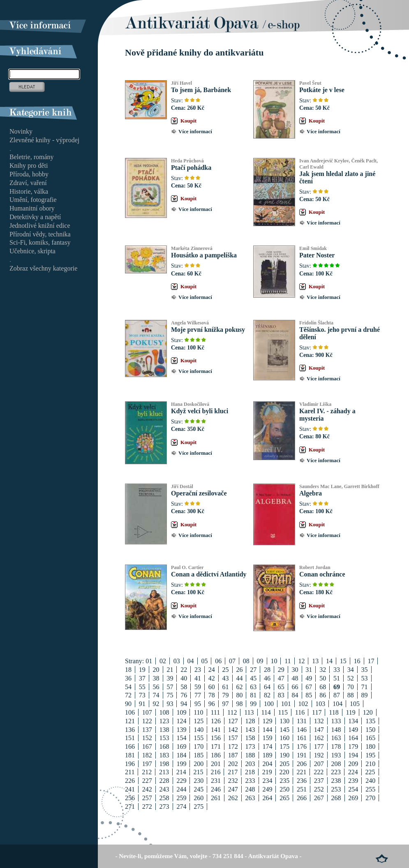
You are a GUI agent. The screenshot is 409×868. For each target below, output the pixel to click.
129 (267, 721)
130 (284, 721)
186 (216, 755)
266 (302, 798)
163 (336, 738)
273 (164, 807)
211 (130, 772)
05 (204, 661)
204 (267, 764)
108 (164, 712)
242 (147, 789)
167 (147, 746)
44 (239, 678)
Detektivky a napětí (35, 217)
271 (130, 807)
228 (164, 781)
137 (147, 730)
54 (128, 687)
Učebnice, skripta (32, 251)
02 (163, 661)
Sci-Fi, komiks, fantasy (40, 242)
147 (319, 730)
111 (215, 712)
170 (199, 746)
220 (284, 772)
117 (317, 712)
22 (184, 670)
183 (164, 755)
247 (233, 789)
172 (233, 746)
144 (267, 730)
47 (281, 678)
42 (212, 678)
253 (336, 789)
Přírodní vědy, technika (40, 234)
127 (233, 721)
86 (323, 695)
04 (191, 661)
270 (370, 798)
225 (370, 772)
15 (343, 661)
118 (334, 712)
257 (147, 798)
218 (250, 772)
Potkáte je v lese (322, 90)
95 (198, 704)
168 (164, 746)
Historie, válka (29, 191)
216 (215, 772)
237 (319, 781)
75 (170, 695)
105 (355, 704)
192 (319, 755)
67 (309, 687)
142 (233, 730)
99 (253, 704)
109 (181, 712)
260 (199, 798)
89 (365, 695)
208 (336, 764)
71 (365, 687)
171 (216, 746)
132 (319, 721)
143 (250, 730)
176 (302, 746)
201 (216, 764)
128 (250, 721)
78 (212, 695)
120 (368, 712)
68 (323, 687)
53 (365, 678)
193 (336, 755)
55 (142, 687)
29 (281, 670)
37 (142, 678)
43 (226, 678)
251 (302, 789)
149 (353, 730)
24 (212, 670)
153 (164, 738)
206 (302, 764)
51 (337, 678)
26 (239, 670)
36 (128, 678)
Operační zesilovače (199, 493)
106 (130, 712)
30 (295, 670)
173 (250, 746)
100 (269, 704)
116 (300, 712)
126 (216, 721)
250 (284, 789)
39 (170, 678)
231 (216, 781)
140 (199, 730)
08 (246, 661)
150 (370, 730)
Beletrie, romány (32, 157)
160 (284, 738)
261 (216, 798)
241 (130, 789)
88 (351, 695)
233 (250, 781)
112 (232, 712)
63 (253, 687)
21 (170, 670)
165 (370, 738)
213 (164, 772)
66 (295, 687)
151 (130, 738)
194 (353, 755)
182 (147, 755)
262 (233, 798)
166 (130, 746)
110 (198, 712)
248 (250, 789)
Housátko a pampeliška (204, 255)
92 (156, 704)
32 (323, 670)
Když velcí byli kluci (200, 411)
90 (128, 704)
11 (288, 661)
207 (319, 764)
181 (130, 755)
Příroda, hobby (29, 174)
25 (226, 670)
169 (181, 746)
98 (239, 704)
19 (142, 670)
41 (198, 678)
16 (357, 661)
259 (181, 798)
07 (232, 661)
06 (218, 661)
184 (181, 755)
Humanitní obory (32, 208)
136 (130, 730)
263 (250, 798)
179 (353, 746)
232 (233, 781)
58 (184, 687)
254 (353, 789)
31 (309, 670)
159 (267, 738)
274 (181, 807)
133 (336, 721)
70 (351, 687)
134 (353, 721)
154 (181, 738)
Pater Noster (317, 255)
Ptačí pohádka (191, 168)
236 (302, 781)
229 (181, 781)
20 (156, 670)
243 (164, 789)
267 (319, 798)
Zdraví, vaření (28, 183)
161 (302, 738)
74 (156, 695)
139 (181, 730)
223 (336, 772)
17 (371, 661)
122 (147, 721)
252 (319, 789)
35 (365, 670)
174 (267, 746)
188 (250, 755)
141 (216, 730)
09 (260, 661)
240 (370, 781)
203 (250, 764)
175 (284, 746)
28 (267, 670)
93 (170, 704)
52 (351, 678)
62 (239, 687)
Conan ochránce (322, 574)
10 (274, 661)
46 (267, 678)
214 (181, 772)
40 (184, 678)
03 (177, 661)
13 (315, 661)
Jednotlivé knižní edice (40, 226)
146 (302, 730)
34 (351, 670)
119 (350, 712)
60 (212, 687)
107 (147, 712)
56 (156, 687)
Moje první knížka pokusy (208, 330)
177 (319, 746)
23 (198, 670)
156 (216, 738)
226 (130, 781)
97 (226, 704)
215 (199, 772)
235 (284, 781)
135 (370, 721)
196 (130, 764)
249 (267, 789)
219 (267, 772)
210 (370, 764)
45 (253, 678)
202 (233, 764)
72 (128, 695)
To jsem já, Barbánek (201, 90)
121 (130, 721)
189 (267, 755)
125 (199, 721)
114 (266, 712)
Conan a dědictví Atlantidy (209, 574)
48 (295, 678)
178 (336, 746)
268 (336, 798)
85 (309, 695)
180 (370, 746)
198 (164, 764)
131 (302, 721)
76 (184, 695)
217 (233, 772)
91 (142, 704)
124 (181, 721)
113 (249, 712)
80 (239, 695)
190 (284, 755)
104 (337, 704)
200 (199, 764)
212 (147, 772)
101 (286, 704)
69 (337, 687)
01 (149, 661)
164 (353, 738)
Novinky (21, 131)
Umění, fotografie (33, 200)
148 (336, 730)
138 (164, 730)
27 (253, 670)
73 (142, 695)
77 (198, 695)
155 (199, 738)
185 (199, 755)
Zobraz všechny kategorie (43, 268)
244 (181, 789)
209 (353, 764)
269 (353, 798)
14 (329, 661)
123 (164, 721)
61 (226, 687)
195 (370, 755)
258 (164, 798)
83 (281, 695)
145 (284, 730)
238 (336, 781)
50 (323, 678)
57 (170, 687)
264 (267, 798)
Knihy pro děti (29, 165)
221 (301, 772)
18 (128, 670)
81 (253, 695)
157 (233, 738)
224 (353, 772)
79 (226, 695)
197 (147, 764)
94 (184, 704)
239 (353, 781)
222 (319, 772)
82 (267, 695)
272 (147, 807)
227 (147, 781)
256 (130, 798)
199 (181, 764)
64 (267, 687)
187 (233, 755)
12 (301, 661)
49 (309, 678)
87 (337, 695)
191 (302, 755)
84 (295, 695)
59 (198, 687)
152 (147, 738)
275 (199, 807)
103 (320, 704)
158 (250, 738)
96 (212, 704)
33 (337, 670)
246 (216, 789)
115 (283, 712)
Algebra (311, 493)
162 (319, 738)
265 (284, 798)
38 (156, 678)
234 (267, 781)
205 (284, 764)
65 (281, 687)
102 (303, 704)
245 (199, 789)
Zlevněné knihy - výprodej (44, 140)
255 (370, 789)
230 (199, 781)
